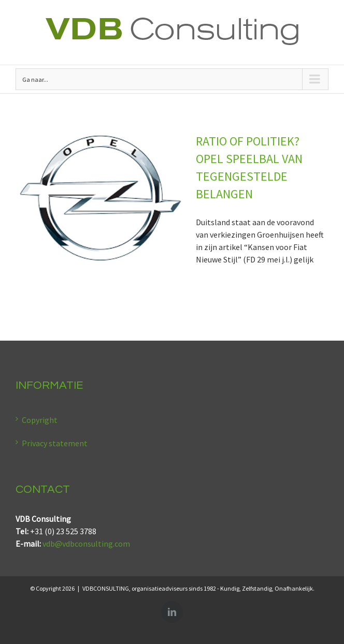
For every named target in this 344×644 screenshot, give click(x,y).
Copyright (40, 420)
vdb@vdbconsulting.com (86, 544)
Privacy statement (55, 443)
